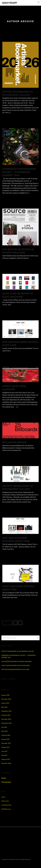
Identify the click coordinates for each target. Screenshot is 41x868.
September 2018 (6, 723)
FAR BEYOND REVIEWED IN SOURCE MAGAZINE (16, 661)
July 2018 (4, 727)
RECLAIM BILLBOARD (15, 442)
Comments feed (6, 805)
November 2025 (6, 699)
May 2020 (4, 707)
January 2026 (5, 695)
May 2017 (4, 755)
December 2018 (6, 719)
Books (4, 778)
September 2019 (6, 711)
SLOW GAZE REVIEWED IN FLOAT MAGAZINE (15, 665)
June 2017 (4, 751)
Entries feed (5, 801)
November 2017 (6, 743)
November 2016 (6, 763)
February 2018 (6, 735)
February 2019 (6, 715)
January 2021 (5, 703)
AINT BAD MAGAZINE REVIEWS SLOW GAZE (15, 669)
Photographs (6, 782)
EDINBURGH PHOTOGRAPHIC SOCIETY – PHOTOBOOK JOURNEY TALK (19, 172)
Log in (3, 797)
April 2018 (4, 731)
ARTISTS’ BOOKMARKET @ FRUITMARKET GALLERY (18, 651)
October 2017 (6, 747)
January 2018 (5, 739)
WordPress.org (6, 809)
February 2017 (6, 759)
